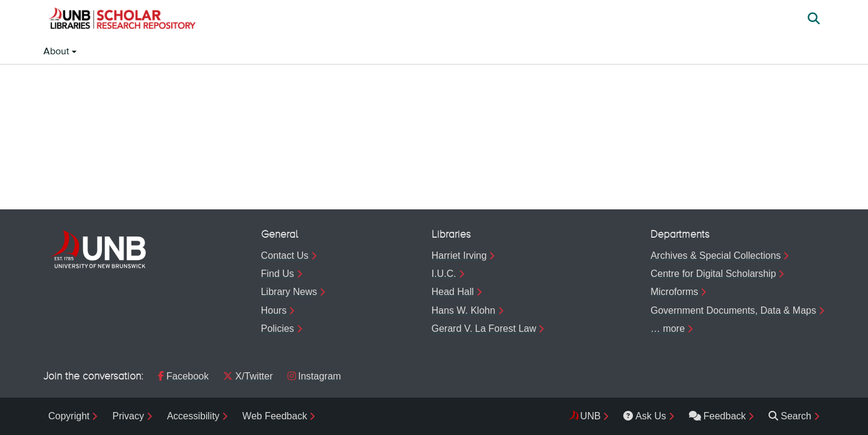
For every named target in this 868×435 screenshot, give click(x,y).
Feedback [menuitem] (717, 416)
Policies (278, 329)
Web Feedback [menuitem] (275, 416)
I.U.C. (444, 274)
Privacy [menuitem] (128, 416)
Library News (289, 292)
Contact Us (285, 256)
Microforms (674, 292)
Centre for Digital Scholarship (713, 274)
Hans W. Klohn (464, 310)
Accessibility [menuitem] (193, 416)
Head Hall (453, 292)
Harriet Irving (459, 256)
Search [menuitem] (790, 416)
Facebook (183, 376)
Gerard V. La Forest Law (484, 329)
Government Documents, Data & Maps (733, 310)
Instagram (314, 376)
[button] (122, 20)
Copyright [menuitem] (69, 416)
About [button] (58, 52)
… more (668, 329)
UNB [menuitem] (591, 416)
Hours (274, 310)
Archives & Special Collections (715, 256)
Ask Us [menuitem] (645, 416)
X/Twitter (248, 376)
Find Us (278, 274)
